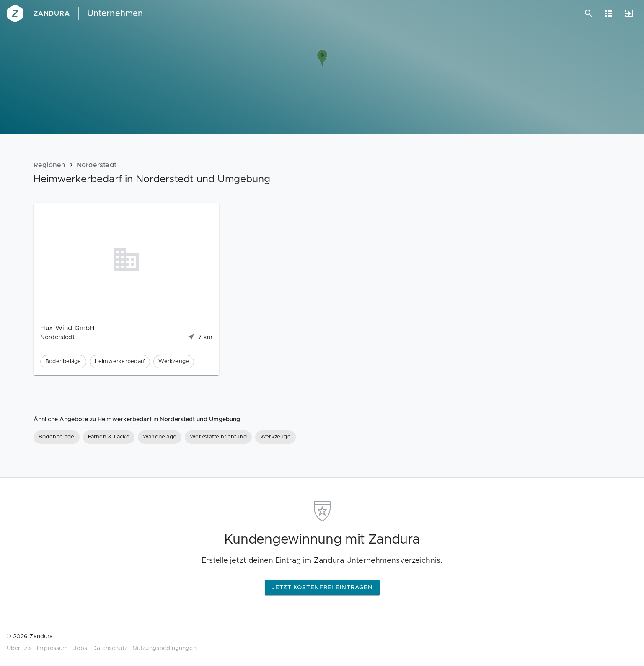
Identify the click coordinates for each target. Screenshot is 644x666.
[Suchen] (589, 13)
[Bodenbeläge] (57, 437)
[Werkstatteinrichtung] (218, 437)
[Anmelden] (629, 13)
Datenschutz (110, 648)
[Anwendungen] (609, 13)
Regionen (50, 165)
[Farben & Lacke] (109, 437)
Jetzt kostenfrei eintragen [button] (322, 588)
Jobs (80, 648)
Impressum (52, 648)
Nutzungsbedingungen (164, 648)
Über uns (19, 648)
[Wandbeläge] (160, 437)
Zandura (52, 13)
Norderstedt (97, 165)
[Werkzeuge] (275, 437)
